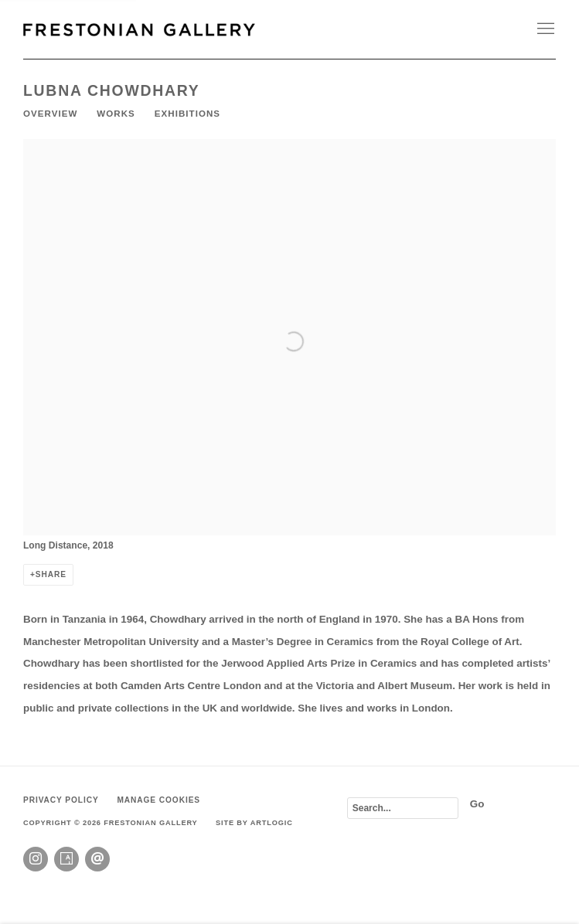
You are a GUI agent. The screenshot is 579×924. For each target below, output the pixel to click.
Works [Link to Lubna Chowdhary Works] (116, 114)
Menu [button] (544, 29)
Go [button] (477, 804)
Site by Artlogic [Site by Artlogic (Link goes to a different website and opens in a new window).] (254, 823)
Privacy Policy (61, 800)
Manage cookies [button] (158, 800)
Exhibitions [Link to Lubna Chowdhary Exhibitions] (187, 114)
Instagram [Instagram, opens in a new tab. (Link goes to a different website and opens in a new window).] (36, 859)
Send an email (97, 859)
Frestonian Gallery (139, 30)
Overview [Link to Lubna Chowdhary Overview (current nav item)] (50, 114)
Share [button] (51, 574)
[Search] (403, 808)
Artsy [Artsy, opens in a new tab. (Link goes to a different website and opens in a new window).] (66, 859)
